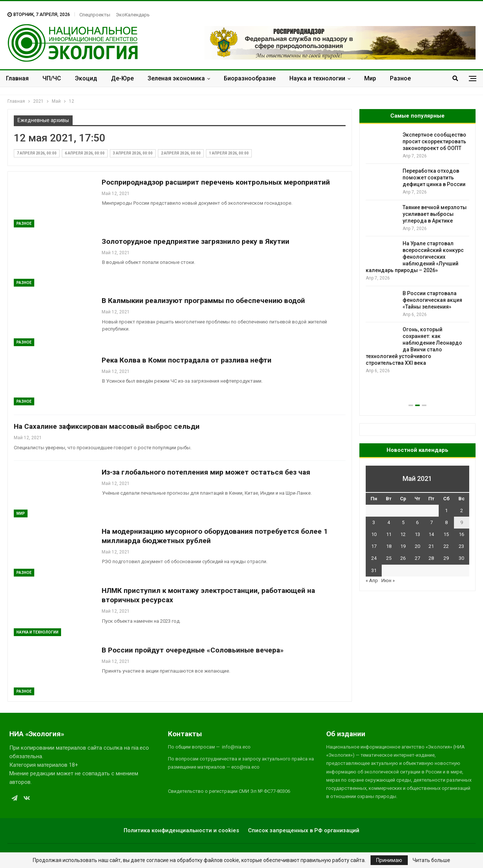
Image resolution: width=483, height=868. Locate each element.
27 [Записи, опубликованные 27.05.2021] (417, 558)
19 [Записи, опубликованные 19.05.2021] (403, 546)
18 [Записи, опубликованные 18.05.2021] (389, 546)
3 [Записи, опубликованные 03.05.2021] (374, 522)
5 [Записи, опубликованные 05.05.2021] (403, 522)
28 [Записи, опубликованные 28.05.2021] (431, 558)
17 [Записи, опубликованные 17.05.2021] (374, 546)
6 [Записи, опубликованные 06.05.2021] (417, 522)
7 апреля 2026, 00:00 (37, 153)
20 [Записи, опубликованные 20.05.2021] (417, 546)
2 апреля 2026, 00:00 (181, 153)
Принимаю (389, 860)
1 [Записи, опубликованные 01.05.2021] (446, 510)
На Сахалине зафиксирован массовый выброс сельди (107, 426)
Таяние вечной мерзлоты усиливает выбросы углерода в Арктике (435, 214)
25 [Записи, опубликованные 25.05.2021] (389, 558)
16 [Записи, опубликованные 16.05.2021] (461, 534)
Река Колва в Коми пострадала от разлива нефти (187, 360)
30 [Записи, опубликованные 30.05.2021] (461, 558)
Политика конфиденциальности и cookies (181, 830)
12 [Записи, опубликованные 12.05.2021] (403, 534)
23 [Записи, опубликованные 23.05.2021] (461, 546)
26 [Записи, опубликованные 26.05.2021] (403, 558)
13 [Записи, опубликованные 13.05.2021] (417, 534)
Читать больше (431, 860)
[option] (417, 253)
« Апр (372, 580)
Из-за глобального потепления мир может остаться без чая (206, 472)
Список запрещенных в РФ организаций (304, 830)
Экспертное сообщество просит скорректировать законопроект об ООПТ (434, 141)
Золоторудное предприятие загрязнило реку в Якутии (196, 241)
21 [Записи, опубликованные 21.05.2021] (431, 546)
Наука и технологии (317, 78)
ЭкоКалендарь (133, 15)
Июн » (388, 580)
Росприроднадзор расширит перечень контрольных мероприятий (216, 182)
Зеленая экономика (176, 78)
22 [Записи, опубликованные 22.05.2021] (446, 546)
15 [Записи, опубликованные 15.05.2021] (446, 534)
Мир (370, 78)
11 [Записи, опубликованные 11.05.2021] (389, 534)
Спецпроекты (95, 15)
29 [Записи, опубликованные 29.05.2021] (446, 558)
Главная (17, 78)
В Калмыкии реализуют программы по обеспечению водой (203, 301)
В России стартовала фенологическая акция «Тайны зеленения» (432, 300)
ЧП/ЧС (52, 78)
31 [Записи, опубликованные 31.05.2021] (374, 570)
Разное (400, 78)
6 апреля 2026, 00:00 (85, 153)
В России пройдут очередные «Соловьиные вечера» (193, 650)
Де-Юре (122, 78)
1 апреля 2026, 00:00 (229, 153)
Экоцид (86, 78)
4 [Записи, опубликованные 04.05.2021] (389, 522)
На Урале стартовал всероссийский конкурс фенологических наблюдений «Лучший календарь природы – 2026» (415, 257)
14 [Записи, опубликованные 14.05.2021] (431, 534)
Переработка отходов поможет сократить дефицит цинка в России (434, 178)
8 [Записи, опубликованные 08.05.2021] (446, 522)
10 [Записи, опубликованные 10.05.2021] (374, 534)
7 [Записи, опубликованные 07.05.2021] (431, 522)
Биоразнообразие (250, 78)
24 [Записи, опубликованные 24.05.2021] (374, 558)
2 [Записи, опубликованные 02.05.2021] (462, 510)
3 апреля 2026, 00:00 (133, 153)
